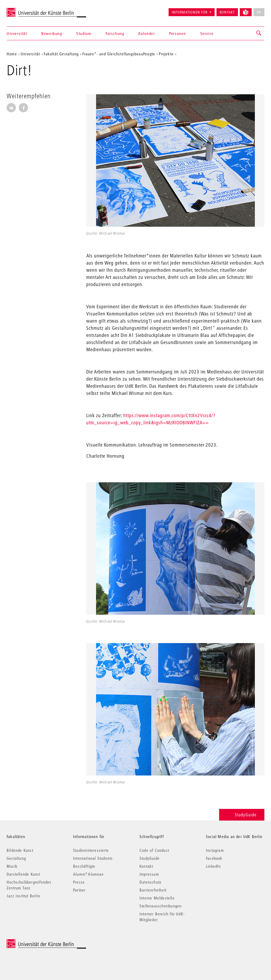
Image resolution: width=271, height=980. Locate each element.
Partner (79, 890)
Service (207, 33)
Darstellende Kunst (24, 874)
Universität (17, 33)
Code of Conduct (154, 850)
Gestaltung (16, 858)
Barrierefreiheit (153, 890)
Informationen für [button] (190, 12)
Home (12, 54)
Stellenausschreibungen (161, 906)
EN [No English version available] (259, 12)
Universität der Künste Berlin (27, 10)
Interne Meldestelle (157, 898)
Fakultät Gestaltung (61, 54)
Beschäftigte (84, 866)
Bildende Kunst (20, 850)
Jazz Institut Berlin (23, 896)
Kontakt (227, 12)
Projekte (166, 54)
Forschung (115, 33)
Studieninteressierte (91, 850)
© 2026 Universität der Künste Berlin (34, 942)
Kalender (147, 33)
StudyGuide (242, 815)
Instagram (215, 850)
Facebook (214, 858)
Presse (79, 882)
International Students (93, 858)
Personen (178, 33)
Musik (12, 866)
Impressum (149, 874)
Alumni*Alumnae (88, 874)
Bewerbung (52, 33)
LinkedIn (213, 866)
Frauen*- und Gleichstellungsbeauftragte (119, 54)
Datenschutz (150, 882)
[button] (259, 33)
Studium (84, 33)
